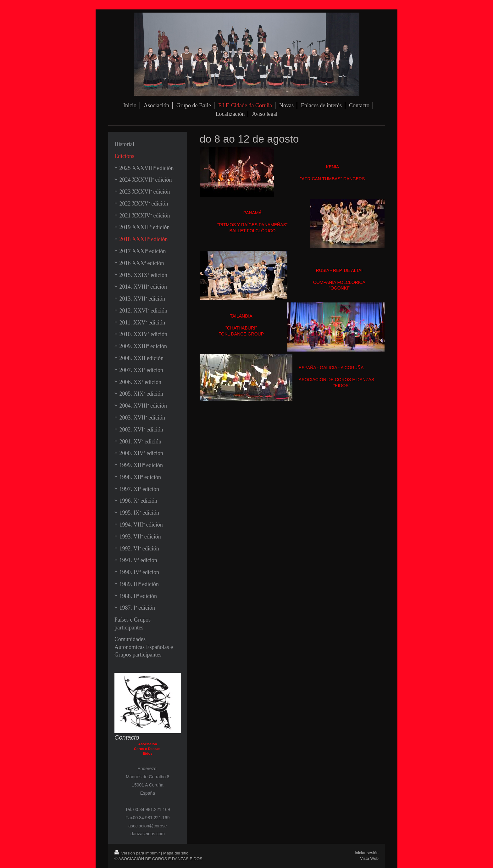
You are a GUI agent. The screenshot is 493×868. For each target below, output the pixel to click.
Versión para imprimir (138, 853)
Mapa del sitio (176, 853)
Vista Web (369, 858)
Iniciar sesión (367, 853)
